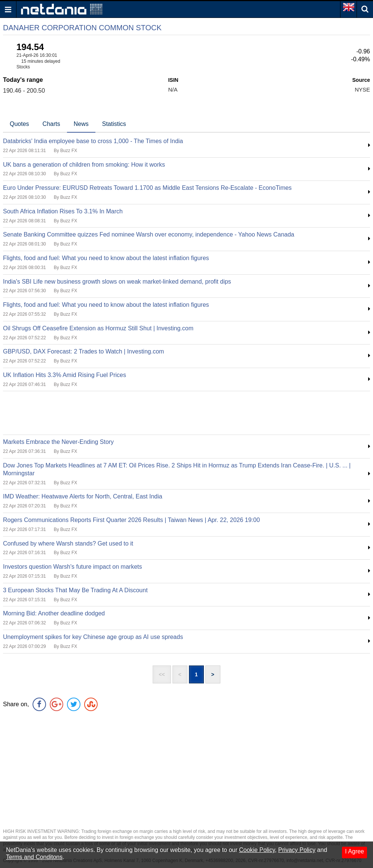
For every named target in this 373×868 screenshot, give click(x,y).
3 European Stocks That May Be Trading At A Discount (75, 590)
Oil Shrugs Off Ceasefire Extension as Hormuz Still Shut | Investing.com (98, 328)
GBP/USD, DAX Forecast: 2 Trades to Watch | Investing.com (83, 351)
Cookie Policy (257, 850)
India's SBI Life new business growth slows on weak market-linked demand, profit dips (117, 282)
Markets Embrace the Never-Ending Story (58, 442)
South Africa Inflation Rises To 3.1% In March (63, 211)
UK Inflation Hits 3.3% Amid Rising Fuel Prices (65, 375)
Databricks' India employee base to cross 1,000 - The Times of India (93, 141)
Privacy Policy (297, 850)
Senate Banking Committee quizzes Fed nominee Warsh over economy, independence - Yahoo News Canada (149, 234)
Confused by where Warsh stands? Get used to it (68, 543)
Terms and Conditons (34, 857)
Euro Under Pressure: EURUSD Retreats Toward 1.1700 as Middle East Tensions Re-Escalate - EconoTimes (147, 188)
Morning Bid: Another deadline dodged (54, 613)
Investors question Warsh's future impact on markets (73, 567)
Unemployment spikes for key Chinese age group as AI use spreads (93, 637)
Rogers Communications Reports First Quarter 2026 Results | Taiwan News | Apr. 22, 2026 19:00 (132, 520)
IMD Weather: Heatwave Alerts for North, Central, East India (83, 496)
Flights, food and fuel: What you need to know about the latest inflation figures (106, 258)
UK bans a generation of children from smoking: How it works (84, 165)
